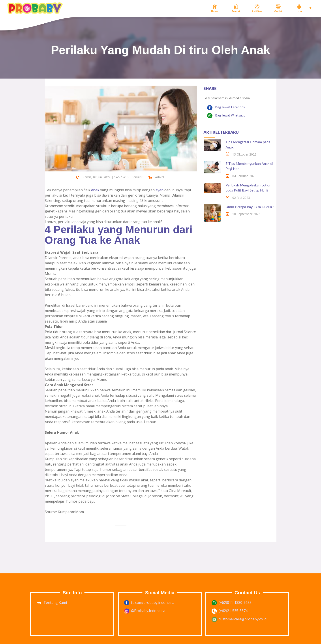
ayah (160, 190)
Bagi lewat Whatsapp (230, 115)
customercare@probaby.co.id (243, 619)
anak (95, 190)
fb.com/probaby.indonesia (153, 603)
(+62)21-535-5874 (233, 611)
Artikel (160, 177)
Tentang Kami (55, 603)
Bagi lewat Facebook (230, 107)
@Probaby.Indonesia (148, 611)
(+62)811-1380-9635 (235, 603)
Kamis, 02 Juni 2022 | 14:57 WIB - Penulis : (113, 177)
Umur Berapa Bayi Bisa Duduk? (250, 207)
